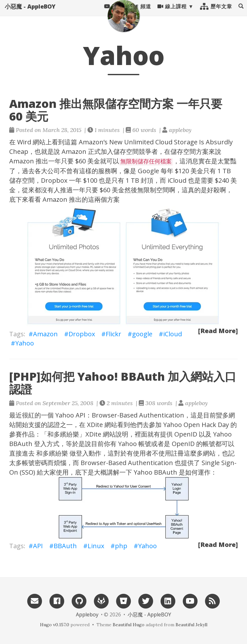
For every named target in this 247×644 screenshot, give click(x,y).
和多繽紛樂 (63, 434)
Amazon (74, 151)
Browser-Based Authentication (138, 415)
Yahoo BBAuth (155, 472)
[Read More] (218, 331)
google (142, 334)
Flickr (113, 334)
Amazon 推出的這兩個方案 (81, 199)
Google (148, 171)
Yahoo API (70, 415)
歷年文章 (216, 13)
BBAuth (65, 546)
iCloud (177, 180)
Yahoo (25, 343)
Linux (96, 546)
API (38, 546)
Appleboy (87, 614)
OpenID (186, 434)
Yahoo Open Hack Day (196, 425)
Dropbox (54, 180)
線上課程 (172, 13)
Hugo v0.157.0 (55, 625)
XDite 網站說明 (107, 434)
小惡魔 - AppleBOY (30, 13)
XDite (95, 425)
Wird (24, 142)
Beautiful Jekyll (191, 625)
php (121, 546)
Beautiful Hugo (129, 625)
